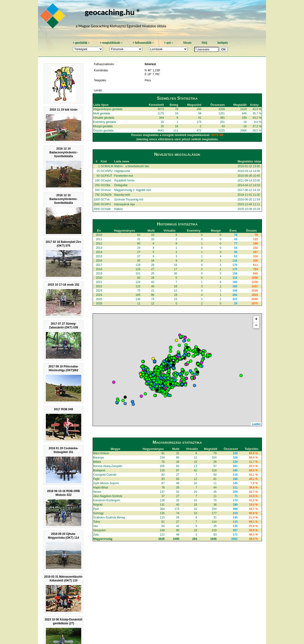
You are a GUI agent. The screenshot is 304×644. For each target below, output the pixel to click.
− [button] (256, 325)
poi (169, 43)
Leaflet (256, 424)
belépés (223, 43)
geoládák (81, 43)
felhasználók (143, 43)
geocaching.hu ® (113, 12)
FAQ (204, 43)
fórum (188, 43)
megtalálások (111, 43)
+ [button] (256, 319)
